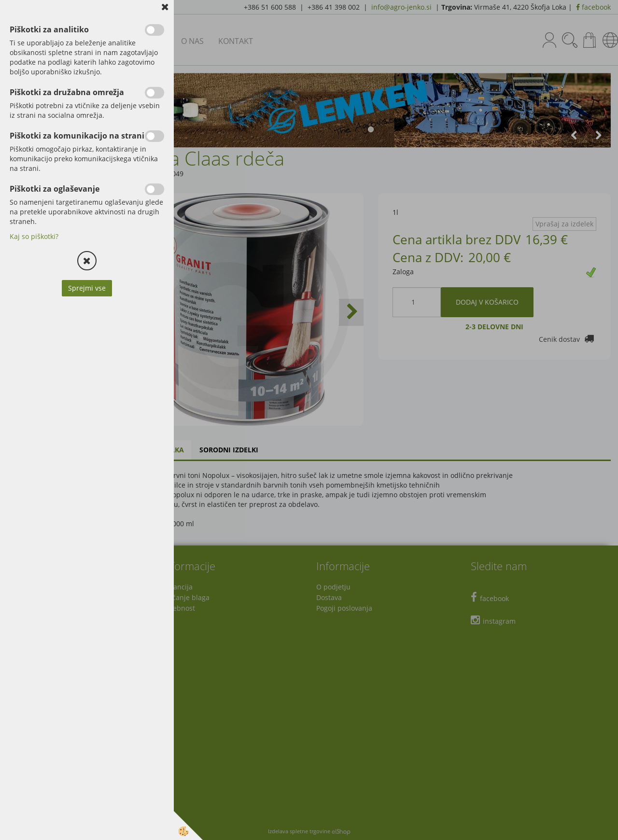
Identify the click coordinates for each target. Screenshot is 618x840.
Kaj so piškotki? (34, 236)
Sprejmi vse (87, 288)
